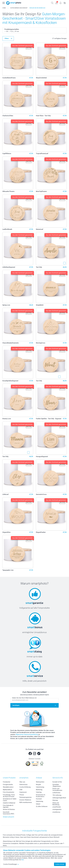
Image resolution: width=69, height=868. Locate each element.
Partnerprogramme (25, 797)
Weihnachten (40, 782)
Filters (7, 38)
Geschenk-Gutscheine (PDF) (9, 813)
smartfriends (57, 807)
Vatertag (39, 792)
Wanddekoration (8, 787)
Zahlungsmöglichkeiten (60, 798)
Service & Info (58, 778)
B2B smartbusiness (26, 802)
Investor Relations (25, 800)
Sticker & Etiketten (9, 809)
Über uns (22, 782)
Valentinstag (40, 787)
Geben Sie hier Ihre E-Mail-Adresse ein (24, 698)
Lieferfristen (56, 793)
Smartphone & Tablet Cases (10, 800)
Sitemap (55, 800)
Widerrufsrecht (9, 817)
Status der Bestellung (56, 804)
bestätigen (16, 705)
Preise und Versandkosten (57, 789)
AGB (21, 790)
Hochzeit (39, 799)
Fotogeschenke (8, 785)
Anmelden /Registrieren (57, 785)
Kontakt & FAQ (57, 782)
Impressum (23, 792)
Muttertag (39, 790)
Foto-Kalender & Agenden (8, 806)
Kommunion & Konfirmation (40, 796)
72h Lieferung (57, 795)
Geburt (38, 804)
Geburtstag (39, 801)
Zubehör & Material (9, 803)
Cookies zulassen (60, 864)
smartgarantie (57, 809)
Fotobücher (7, 782)
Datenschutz (23, 785)
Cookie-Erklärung (25, 787)
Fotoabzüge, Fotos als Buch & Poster (9, 796)
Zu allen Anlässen (42, 806)
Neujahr (38, 785)
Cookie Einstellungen (11, 864)
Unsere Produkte (9, 778)
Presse (22, 795)
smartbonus (56, 812)
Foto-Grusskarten (9, 792)
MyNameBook (7, 790)
